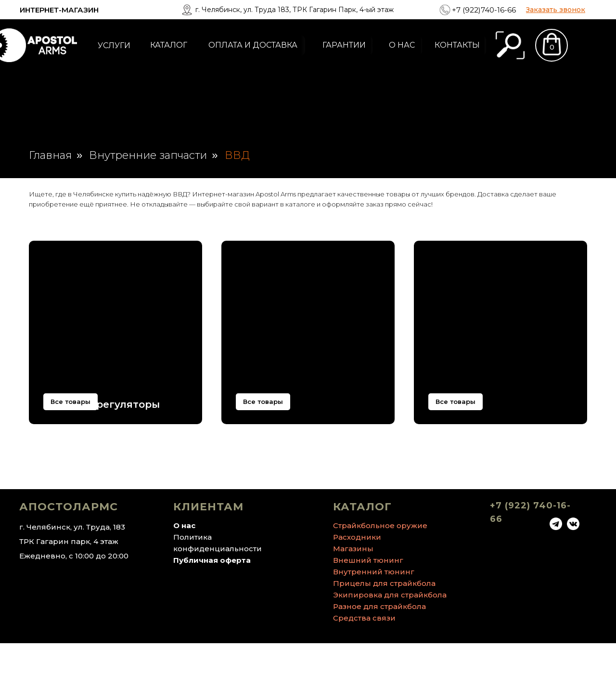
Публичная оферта (212, 591)
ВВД (237, 156)
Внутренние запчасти (148, 156)
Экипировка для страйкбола (390, 626)
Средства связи (364, 649)
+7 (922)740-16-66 (484, 10)
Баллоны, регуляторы (102, 404)
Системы (260, 404)
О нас (184, 556)
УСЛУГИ (114, 45)
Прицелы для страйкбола (384, 614)
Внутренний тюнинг (374, 603)
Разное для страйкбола (379, 637)
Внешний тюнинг (368, 591)
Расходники (357, 568)
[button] (556, 10)
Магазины (353, 579)
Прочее (448, 404)
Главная (50, 156)
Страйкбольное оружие (380, 556)
